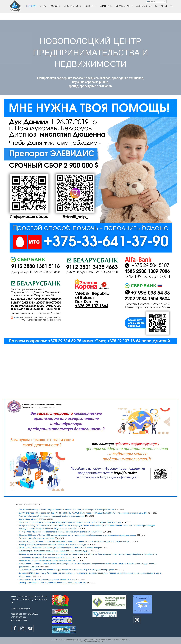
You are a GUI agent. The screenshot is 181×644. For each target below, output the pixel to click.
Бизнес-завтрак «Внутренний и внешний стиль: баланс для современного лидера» (54, 551)
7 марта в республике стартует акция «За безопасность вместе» (47, 560)
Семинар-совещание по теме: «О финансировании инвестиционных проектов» (53, 582)
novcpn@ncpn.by (24, 608)
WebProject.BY (98, 641)
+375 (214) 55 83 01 (19, 614)
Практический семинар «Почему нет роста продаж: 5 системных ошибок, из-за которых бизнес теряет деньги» (67, 510)
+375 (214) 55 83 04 (19, 617)
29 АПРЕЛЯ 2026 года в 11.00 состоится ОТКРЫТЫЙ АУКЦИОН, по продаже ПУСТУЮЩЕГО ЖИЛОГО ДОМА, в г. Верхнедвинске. (74, 541)
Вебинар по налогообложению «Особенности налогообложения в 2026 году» (52, 544)
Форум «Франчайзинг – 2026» (31, 519)
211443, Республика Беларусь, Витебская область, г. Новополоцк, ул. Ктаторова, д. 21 (29, 599)
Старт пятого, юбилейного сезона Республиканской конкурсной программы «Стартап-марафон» (61, 548)
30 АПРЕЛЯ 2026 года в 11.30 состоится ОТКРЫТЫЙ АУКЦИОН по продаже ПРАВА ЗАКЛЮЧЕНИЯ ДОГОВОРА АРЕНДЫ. (70, 522)
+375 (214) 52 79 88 (19, 620)
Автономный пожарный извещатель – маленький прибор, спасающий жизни (52, 516)
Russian (151, 2)
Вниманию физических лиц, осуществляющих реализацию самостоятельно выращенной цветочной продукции (67, 570)
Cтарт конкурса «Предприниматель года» (37, 538)
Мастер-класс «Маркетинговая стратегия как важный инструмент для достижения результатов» (61, 532)
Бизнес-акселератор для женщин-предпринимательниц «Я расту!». (47, 579)
